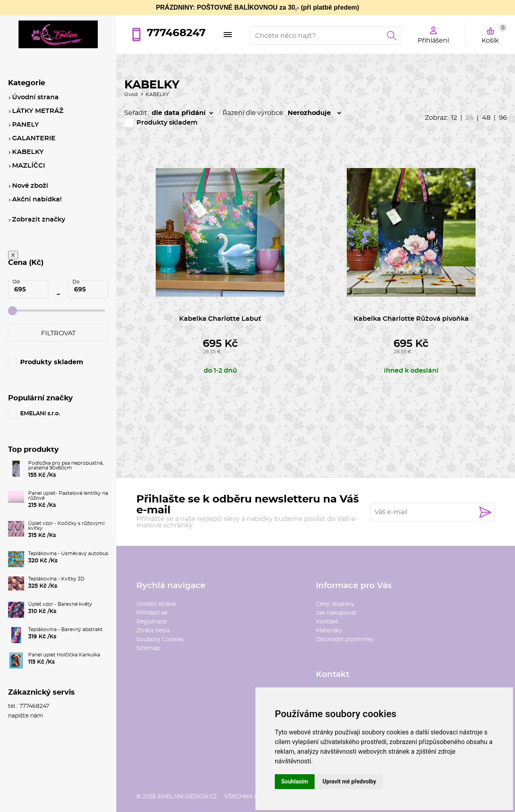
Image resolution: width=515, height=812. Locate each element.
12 (454, 118)
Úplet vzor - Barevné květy (60, 604)
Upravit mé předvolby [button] (349, 781)
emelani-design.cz (187, 797)
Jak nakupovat (336, 613)
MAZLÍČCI (29, 166)
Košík (494, 34)
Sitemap (148, 648)
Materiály (329, 631)
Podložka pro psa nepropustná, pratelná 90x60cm (66, 465)
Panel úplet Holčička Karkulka (64, 655)
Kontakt (327, 622)
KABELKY (157, 94)
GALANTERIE (34, 138)
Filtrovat (58, 333)
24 (470, 118)
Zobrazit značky (39, 219)
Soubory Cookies (160, 640)
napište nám (26, 716)
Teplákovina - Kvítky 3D (56, 579)
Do (76, 282)
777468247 (176, 33)
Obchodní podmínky (345, 640)
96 (503, 118)
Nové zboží (30, 186)
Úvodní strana (156, 604)
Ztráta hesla (153, 631)
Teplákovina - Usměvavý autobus (68, 554)
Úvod (131, 94)
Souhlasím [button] (295, 781)
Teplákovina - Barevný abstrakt (65, 630)
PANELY (26, 125)
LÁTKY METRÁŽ (38, 111)
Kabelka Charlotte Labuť (220, 319)
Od (16, 282)
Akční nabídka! (37, 199)
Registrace (151, 622)
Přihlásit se (152, 613)
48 (486, 118)
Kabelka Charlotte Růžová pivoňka (411, 319)
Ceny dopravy (335, 604)
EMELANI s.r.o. (40, 414)
